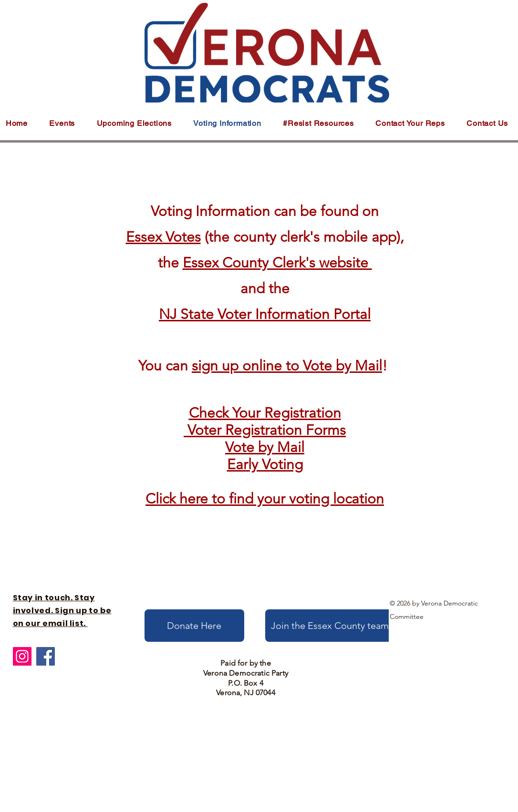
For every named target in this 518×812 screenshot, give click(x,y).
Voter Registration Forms (267, 430)
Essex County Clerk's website (277, 263)
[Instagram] (22, 656)
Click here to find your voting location (265, 499)
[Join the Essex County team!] (332, 626)
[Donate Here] (194, 626)
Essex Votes (163, 237)
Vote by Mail (265, 447)
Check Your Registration (265, 413)
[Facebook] (46, 656)
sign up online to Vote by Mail (287, 366)
